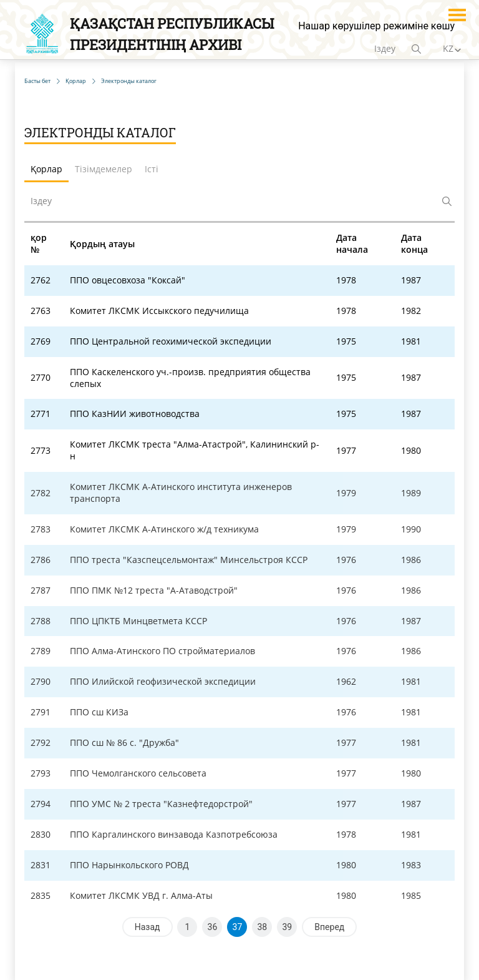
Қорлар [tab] (46, 169)
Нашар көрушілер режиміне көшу (376, 26)
